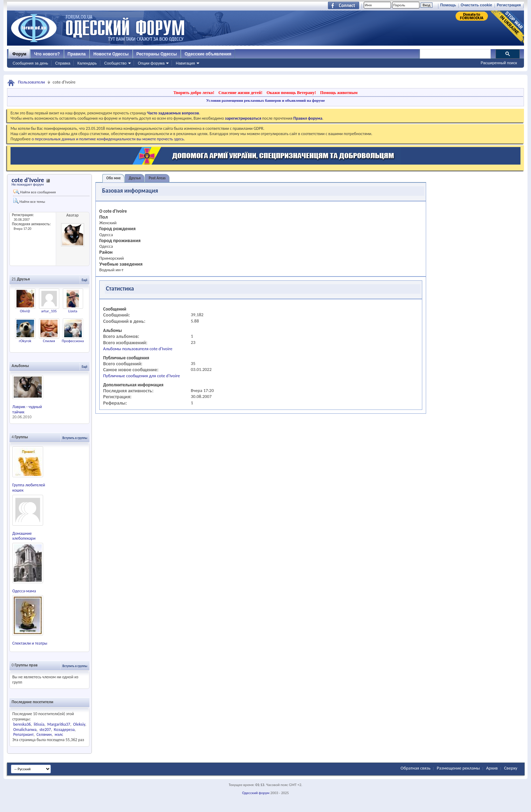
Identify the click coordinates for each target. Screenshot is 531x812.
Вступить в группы (75, 438)
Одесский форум (256, 793)
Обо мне (113, 178)
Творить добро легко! (194, 93)
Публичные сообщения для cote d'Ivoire (142, 376)
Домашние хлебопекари (24, 536)
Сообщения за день (30, 63)
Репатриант (23, 734)
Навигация (185, 63)
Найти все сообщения (35, 192)
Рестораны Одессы (157, 54)
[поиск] (455, 54)
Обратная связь (415, 768)
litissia (39, 724)
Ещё (85, 280)
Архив (492, 768)
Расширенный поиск (499, 63)
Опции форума (151, 63)
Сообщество (115, 63)
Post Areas (157, 178)
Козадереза (64, 730)
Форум (19, 54)
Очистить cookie (476, 5)
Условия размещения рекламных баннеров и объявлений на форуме (265, 100)
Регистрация (509, 5)
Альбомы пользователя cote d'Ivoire (138, 349)
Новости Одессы (111, 54)
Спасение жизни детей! (240, 93)
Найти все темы (29, 201)
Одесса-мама (24, 591)
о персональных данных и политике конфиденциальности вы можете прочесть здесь (108, 139)
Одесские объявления (208, 54)
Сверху (511, 768)
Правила (77, 54)
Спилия (49, 341)
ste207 (45, 730)
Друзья (135, 178)
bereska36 (22, 724)
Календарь (87, 63)
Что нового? (47, 54)
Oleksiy (79, 724)
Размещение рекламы (458, 768)
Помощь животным (339, 93)
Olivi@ (25, 311)
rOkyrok (25, 341)
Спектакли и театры (30, 643)
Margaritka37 (59, 724)
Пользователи (31, 82)
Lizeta (73, 311)
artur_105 (49, 311)
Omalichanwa (25, 730)
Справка (63, 63)
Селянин (44, 734)
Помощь (448, 5)
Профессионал (74, 341)
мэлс (59, 734)
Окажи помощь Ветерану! (291, 93)
